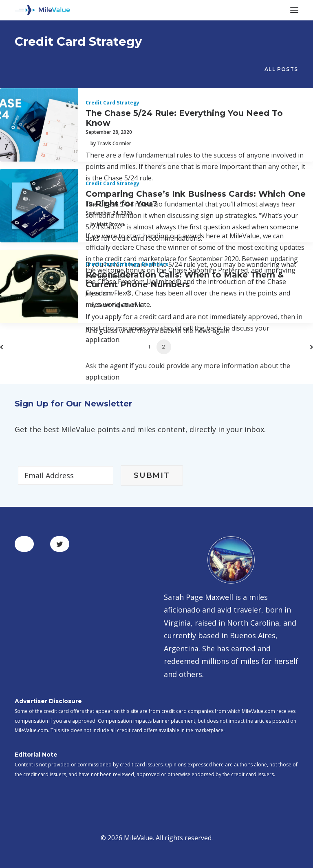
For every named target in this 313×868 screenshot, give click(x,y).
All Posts (281, 69)
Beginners (155, 264)
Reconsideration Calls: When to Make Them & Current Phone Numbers (185, 280)
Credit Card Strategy (112, 103)
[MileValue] (42, 10)
